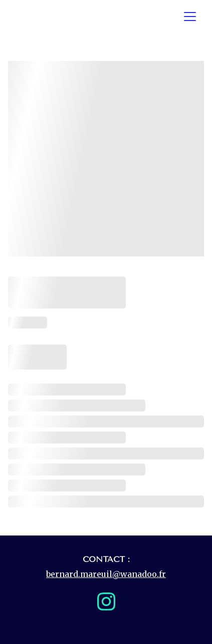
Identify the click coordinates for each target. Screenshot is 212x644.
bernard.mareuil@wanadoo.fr (106, 574)
